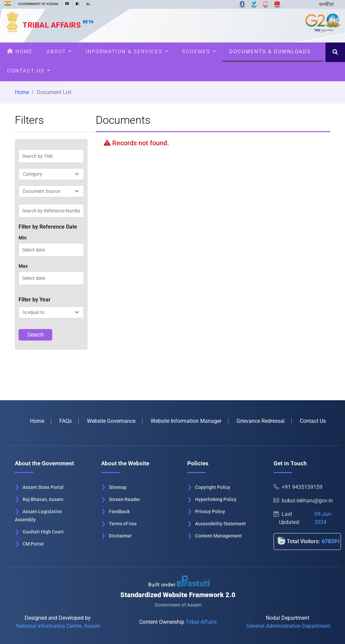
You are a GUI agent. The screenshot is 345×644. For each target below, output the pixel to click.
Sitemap (118, 487)
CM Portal (33, 544)
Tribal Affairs (58, 25)
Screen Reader (124, 499)
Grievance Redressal (261, 421)
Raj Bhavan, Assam (43, 499)
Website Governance (111, 421)
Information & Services (127, 52)
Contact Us (28, 71)
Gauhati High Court (43, 532)
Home (20, 52)
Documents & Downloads (273, 52)
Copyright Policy (213, 487)
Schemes (199, 52)
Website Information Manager (186, 421)
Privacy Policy (210, 511)
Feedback (119, 511)
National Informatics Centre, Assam (58, 626)
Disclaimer (120, 536)
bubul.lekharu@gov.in (303, 501)
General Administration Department (288, 626)
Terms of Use (123, 524)
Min (23, 238)
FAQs (66, 421)
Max (23, 266)
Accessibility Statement (221, 524)
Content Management (218, 536)
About (59, 52)
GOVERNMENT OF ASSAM (38, 4)
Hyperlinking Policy (216, 499)
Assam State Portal (43, 487)
